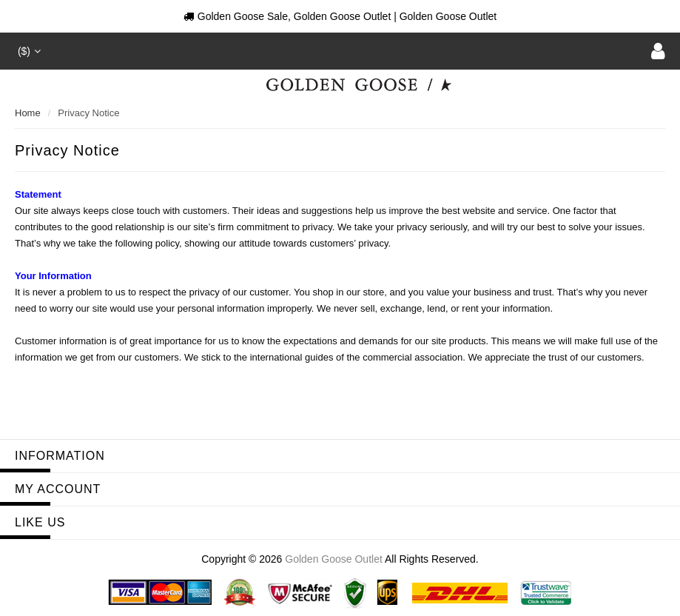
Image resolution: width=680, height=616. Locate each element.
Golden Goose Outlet (334, 559)
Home (28, 113)
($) (28, 51)
